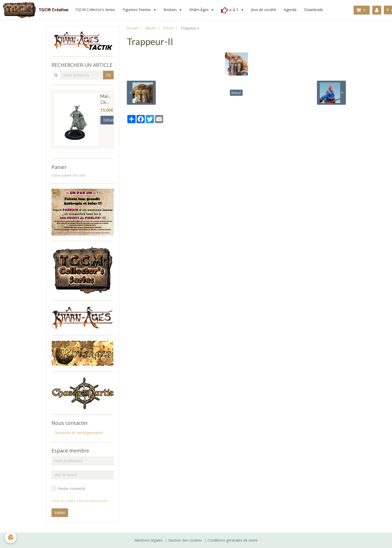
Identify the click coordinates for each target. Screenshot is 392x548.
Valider (60, 513)
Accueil (133, 28)
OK (108, 75)
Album (151, 28)
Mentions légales (149, 540)
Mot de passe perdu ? (94, 501)
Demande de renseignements (79, 433)
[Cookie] (11, 537)
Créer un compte (64, 501)
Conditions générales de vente (233, 540)
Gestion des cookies (185, 540)
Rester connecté (68, 489)
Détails (109, 120)
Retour (236, 93)
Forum (168, 28)
